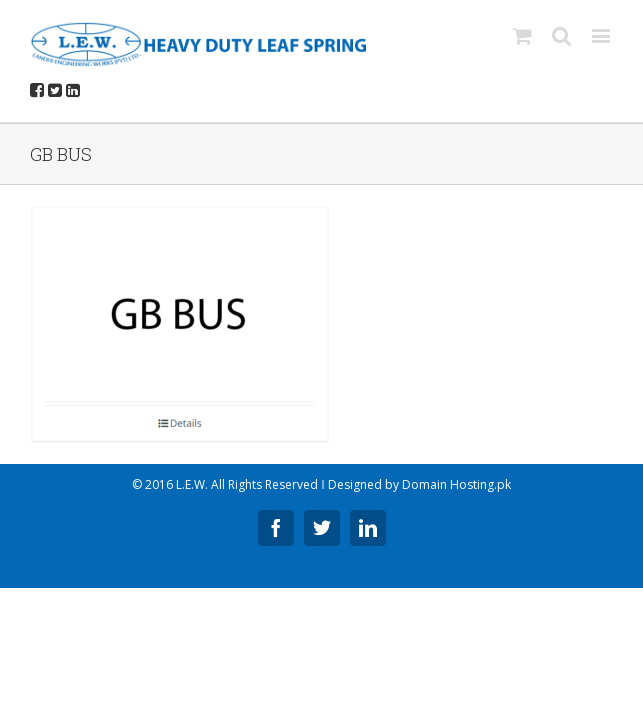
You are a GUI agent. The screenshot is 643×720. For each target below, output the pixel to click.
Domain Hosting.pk (456, 484)
